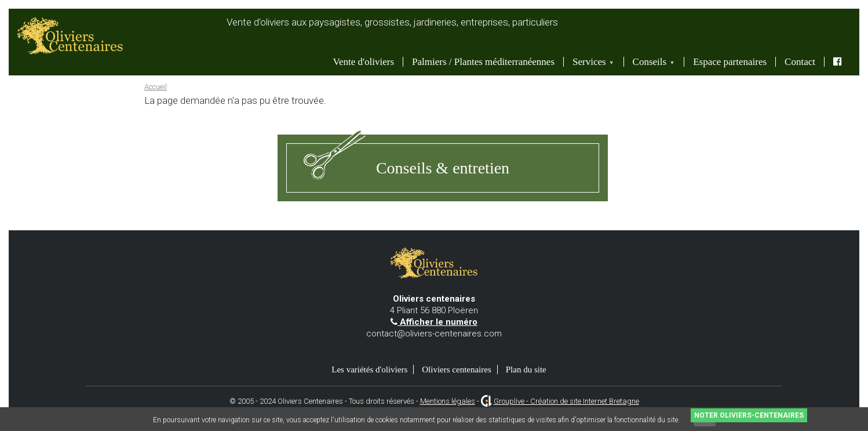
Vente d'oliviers (364, 62)
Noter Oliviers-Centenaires (749, 415)
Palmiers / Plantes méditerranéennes (483, 62)
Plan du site (526, 370)
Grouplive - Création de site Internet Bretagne (566, 401)
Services (590, 62)
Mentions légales (448, 401)
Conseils (650, 62)
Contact (800, 62)
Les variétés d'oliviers (369, 370)
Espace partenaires (730, 62)
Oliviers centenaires (457, 370)
